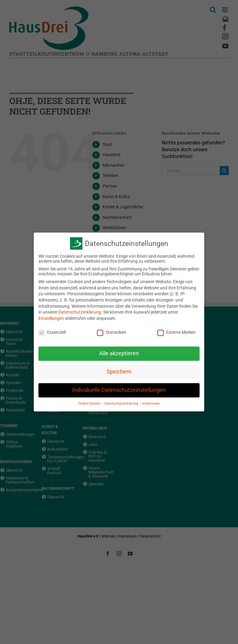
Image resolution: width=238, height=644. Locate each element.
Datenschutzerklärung (80, 312)
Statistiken (112, 332)
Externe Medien (176, 332)
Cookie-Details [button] (90, 404)
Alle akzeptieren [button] (119, 353)
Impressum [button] (151, 404)
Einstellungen (51, 318)
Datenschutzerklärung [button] (122, 404)
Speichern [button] (119, 372)
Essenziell (52, 332)
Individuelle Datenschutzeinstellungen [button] (119, 390)
